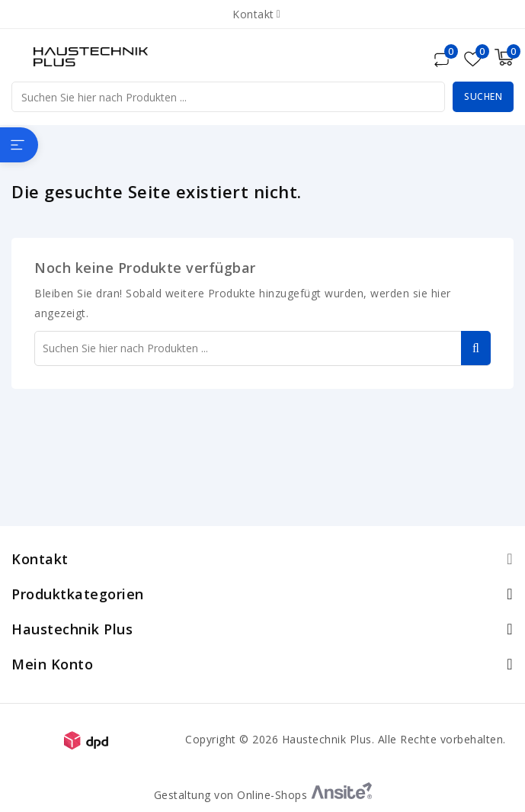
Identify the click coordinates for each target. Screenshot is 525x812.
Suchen (483, 96)
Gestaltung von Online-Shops (263, 795)
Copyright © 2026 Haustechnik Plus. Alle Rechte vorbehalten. (346, 739)
